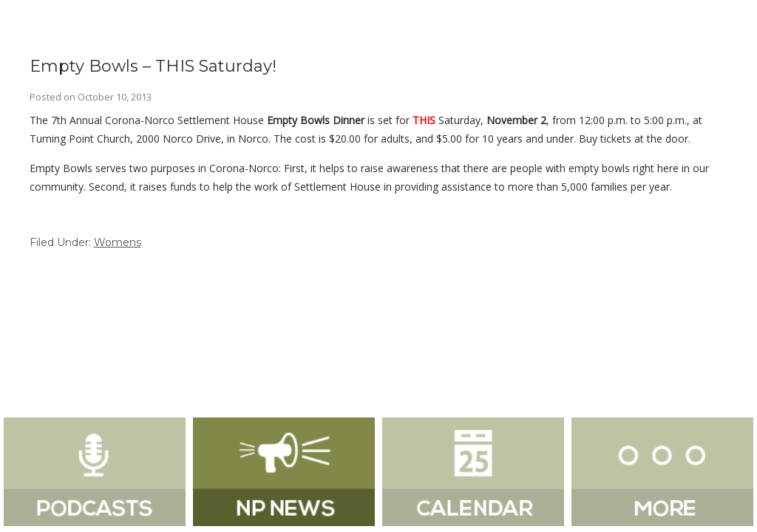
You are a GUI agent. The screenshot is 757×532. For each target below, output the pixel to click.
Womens (118, 242)
